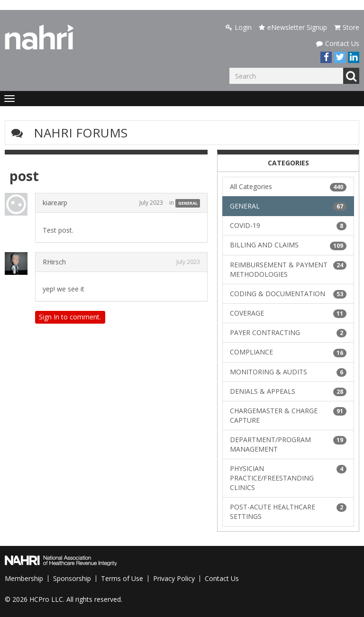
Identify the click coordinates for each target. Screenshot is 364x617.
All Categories (288, 187)
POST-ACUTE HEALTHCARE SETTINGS (288, 512)
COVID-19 (288, 226)
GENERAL (188, 203)
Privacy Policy (174, 578)
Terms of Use (122, 578)
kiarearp (55, 203)
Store (347, 27)
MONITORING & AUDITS (288, 372)
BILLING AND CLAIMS (288, 245)
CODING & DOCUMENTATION (288, 294)
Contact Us (338, 43)
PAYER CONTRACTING (288, 333)
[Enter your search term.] (286, 76)
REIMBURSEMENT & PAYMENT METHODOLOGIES (288, 269)
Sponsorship (72, 578)
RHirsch (54, 262)
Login (239, 27)
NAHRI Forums (81, 133)
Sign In (49, 317)
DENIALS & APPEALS (288, 391)
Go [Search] (351, 76)
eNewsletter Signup (293, 27)
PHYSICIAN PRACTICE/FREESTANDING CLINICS (288, 478)
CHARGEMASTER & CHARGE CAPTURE (288, 415)
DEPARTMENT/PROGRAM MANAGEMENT (288, 444)
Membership (24, 578)
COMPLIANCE (288, 352)
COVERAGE (288, 313)
